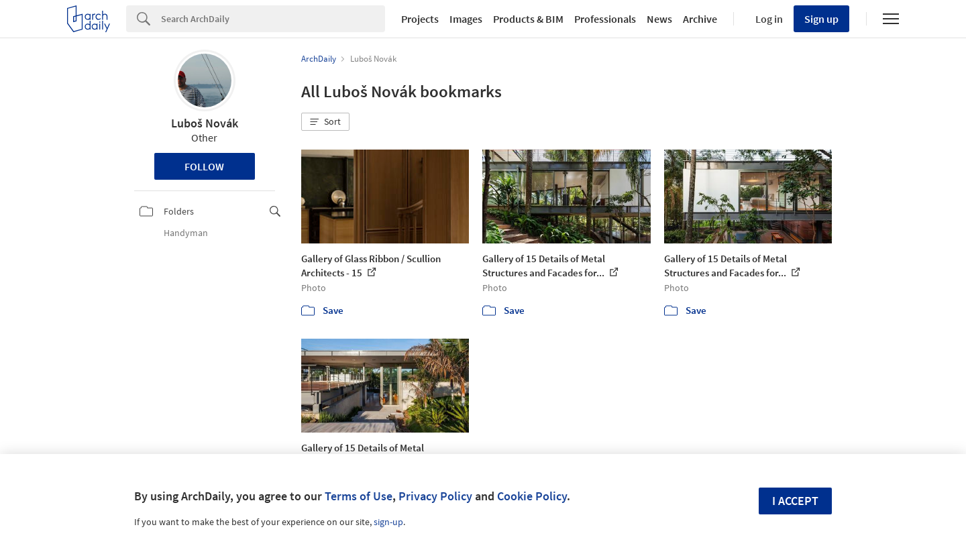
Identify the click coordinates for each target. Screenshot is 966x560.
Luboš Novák (205, 123)
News (659, 19)
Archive (700, 19)
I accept (795, 501)
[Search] (273, 19)
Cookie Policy (532, 496)
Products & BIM (528, 19)
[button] (325, 122)
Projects (420, 19)
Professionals (605, 19)
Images (466, 19)
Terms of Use (359, 496)
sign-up (388, 522)
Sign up (821, 19)
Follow (204, 166)
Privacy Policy (435, 496)
